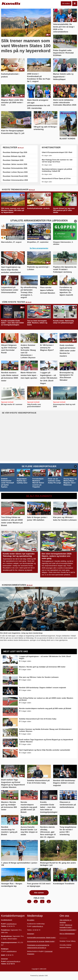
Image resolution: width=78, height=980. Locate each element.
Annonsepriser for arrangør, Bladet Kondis (41, 941)
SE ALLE (21, 148)
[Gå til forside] (11, 4)
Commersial (49, 951)
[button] (75, 194)
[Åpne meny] (75, 4)
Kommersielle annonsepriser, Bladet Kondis (41, 938)
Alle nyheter (39, 893)
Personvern (63, 937)
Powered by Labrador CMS (39, 976)
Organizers (31, 954)
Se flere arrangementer (39, 248)
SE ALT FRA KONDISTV (39, 496)
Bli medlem (66, 3)
